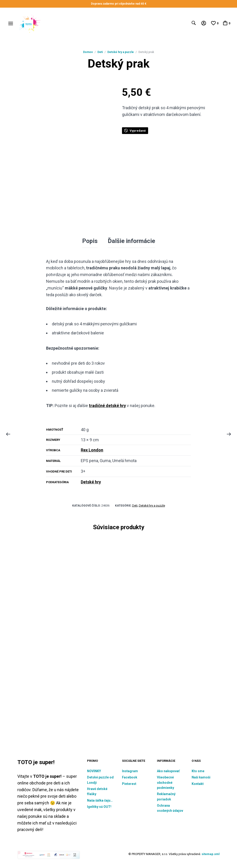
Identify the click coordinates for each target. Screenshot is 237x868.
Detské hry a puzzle (121, 52)
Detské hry (91, 481)
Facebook (130, 777)
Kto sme (198, 771)
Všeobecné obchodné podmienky (165, 782)
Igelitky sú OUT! (99, 806)
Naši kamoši (201, 777)
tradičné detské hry (107, 405)
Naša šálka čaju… (100, 800)
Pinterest (129, 783)
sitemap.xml (211, 854)
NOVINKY (94, 771)
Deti (100, 52)
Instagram (130, 771)
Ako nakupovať (168, 771)
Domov (88, 52)
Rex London (92, 450)
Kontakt (198, 783)
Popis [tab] (90, 241)
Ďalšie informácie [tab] (131, 241)
